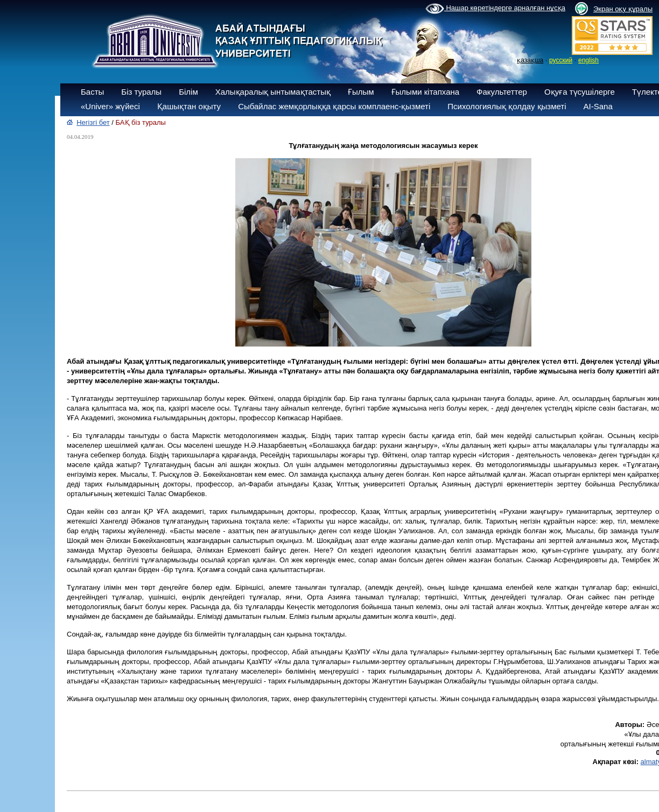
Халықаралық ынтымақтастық (273, 92)
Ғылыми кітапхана (426, 92)
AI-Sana (598, 106)
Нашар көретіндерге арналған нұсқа (495, 9)
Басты (92, 92)
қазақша (530, 60)
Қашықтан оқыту (189, 106)
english (588, 60)
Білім (188, 92)
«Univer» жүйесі (110, 106)
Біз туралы (141, 92)
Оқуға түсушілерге (580, 92)
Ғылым (361, 92)
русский (561, 60)
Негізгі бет (93, 122)
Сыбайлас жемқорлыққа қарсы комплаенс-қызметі (334, 106)
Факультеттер (502, 92)
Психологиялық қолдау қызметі (507, 106)
